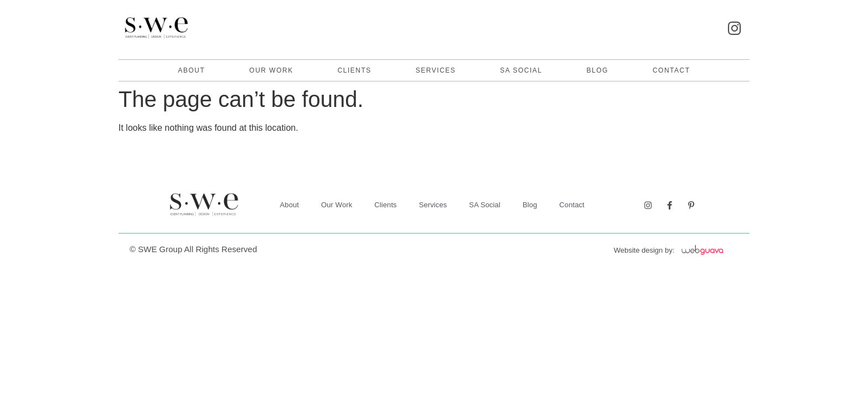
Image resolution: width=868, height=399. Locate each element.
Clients (355, 70)
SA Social (521, 70)
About (191, 70)
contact (671, 70)
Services (436, 70)
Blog (598, 70)
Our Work (271, 70)
